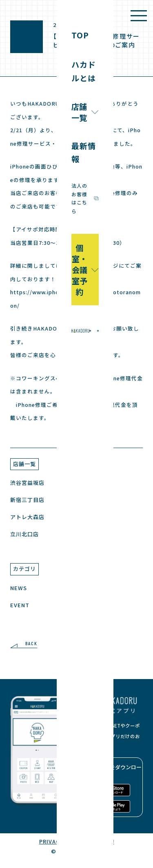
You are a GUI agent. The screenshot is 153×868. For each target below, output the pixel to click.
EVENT (20, 605)
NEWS (19, 588)
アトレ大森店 (27, 517)
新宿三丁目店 (27, 500)
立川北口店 (24, 534)
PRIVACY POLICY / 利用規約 (77, 841)
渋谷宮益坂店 (27, 483)
